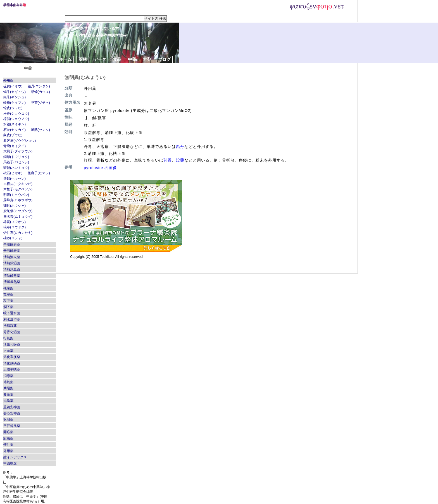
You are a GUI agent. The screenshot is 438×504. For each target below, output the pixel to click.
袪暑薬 (8, 288)
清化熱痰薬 (12, 363)
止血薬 (8, 351)
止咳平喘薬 (12, 369)
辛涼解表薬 (12, 251)
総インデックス (15, 457)
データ (100, 59)
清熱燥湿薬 (12, 263)
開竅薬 (8, 432)
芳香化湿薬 (12, 332)
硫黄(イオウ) (13, 86)
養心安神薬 (12, 413)
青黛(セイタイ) (15, 146)
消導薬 (8, 376)
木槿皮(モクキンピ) (18, 184)
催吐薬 (8, 445)
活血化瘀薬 (12, 344)
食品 (117, 59)
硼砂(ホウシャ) (15, 206)
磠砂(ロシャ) (13, 238)
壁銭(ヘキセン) (15, 179)
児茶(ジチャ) (41, 103)
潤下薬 (8, 307)
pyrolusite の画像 (100, 168)
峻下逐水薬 (12, 313)
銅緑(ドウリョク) (16, 157)
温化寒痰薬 (12, 357)
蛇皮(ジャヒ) (13, 108)
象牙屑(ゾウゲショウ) (20, 141)
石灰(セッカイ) (15, 130)
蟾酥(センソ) (41, 130)
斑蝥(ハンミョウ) (16, 168)
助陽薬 (8, 388)
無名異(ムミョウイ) (18, 217)
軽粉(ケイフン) (15, 103)
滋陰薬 (8, 401)
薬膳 (83, 59)
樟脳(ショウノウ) (16, 119)
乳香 (168, 160)
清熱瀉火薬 (12, 257)
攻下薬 (8, 301)
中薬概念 (10, 463)
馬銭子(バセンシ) (16, 162)
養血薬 (8, 395)
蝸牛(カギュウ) (15, 92)
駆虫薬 (8, 438)
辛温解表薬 (12, 244)
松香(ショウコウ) (16, 114)
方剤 (147, 59)
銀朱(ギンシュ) (15, 97)
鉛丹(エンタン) (39, 86)
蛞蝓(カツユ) (41, 92)
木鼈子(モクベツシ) (18, 189)
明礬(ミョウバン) (16, 195)
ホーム (66, 59)
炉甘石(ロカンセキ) (18, 233)
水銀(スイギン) (15, 124)
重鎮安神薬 (12, 407)
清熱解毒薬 (12, 276)
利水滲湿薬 (12, 320)
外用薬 (8, 80)
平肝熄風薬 (12, 426)
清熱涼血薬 (12, 269)
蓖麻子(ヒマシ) (39, 173)
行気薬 (8, 338)
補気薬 (8, 382)
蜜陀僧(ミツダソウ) (18, 211)
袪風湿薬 (10, 326)
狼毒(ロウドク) (15, 227)
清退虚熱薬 (12, 282)
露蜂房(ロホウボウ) (18, 200)
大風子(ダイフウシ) (18, 151)
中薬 (132, 59)
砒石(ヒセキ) (13, 173)
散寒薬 (8, 294)
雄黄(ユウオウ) (15, 222)
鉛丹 (180, 147)
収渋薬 (8, 419)
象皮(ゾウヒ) (13, 135)
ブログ (164, 59)
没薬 (180, 160)
